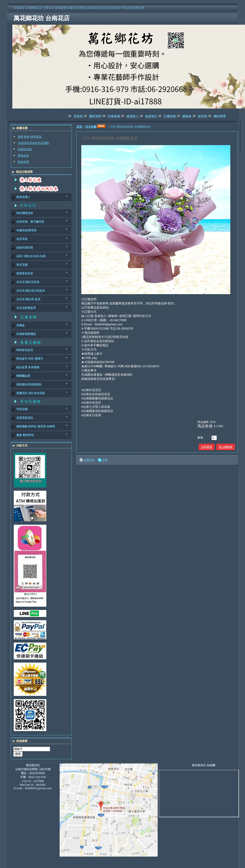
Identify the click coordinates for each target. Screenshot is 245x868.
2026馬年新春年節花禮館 (33, 143)
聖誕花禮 (23, 162)
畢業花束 (23, 156)
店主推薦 (91, 127)
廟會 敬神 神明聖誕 (30, 137)
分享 (105, 460)
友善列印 (89, 460)
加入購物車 (226, 447)
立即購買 (207, 447)
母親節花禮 (25, 149)
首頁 (79, 127)
